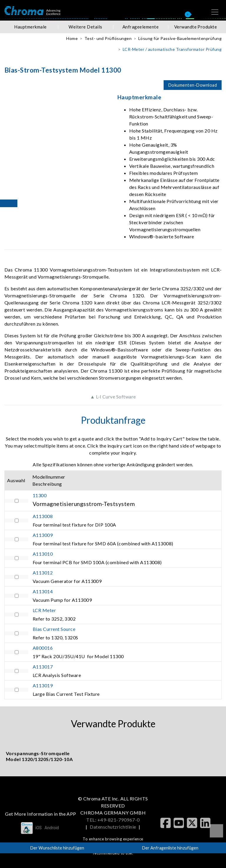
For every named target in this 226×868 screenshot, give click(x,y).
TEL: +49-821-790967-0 (113, 820)
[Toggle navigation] (215, 12)
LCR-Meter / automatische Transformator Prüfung (172, 49)
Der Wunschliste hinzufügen (57, 848)
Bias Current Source (54, 629)
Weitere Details (85, 27)
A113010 (43, 554)
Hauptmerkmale (30, 27)
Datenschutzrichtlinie (113, 827)
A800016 (43, 648)
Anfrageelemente (141, 27)
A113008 (43, 516)
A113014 (43, 591)
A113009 (43, 535)
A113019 (43, 685)
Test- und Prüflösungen (108, 38)
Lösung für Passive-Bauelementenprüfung (180, 38)
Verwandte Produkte (196, 27)
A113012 (43, 573)
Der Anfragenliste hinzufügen (170, 848)
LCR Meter (44, 610)
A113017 (43, 667)
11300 (40, 495)
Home (72, 38)
